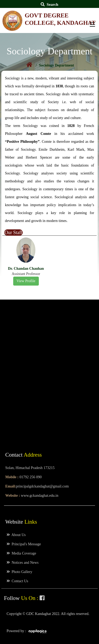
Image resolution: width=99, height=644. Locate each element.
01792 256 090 (31, 477)
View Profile (26, 281)
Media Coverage (21, 553)
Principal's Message (24, 544)
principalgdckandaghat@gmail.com (42, 486)
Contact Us (17, 581)
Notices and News (23, 563)
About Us (16, 535)
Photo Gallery (19, 572)
